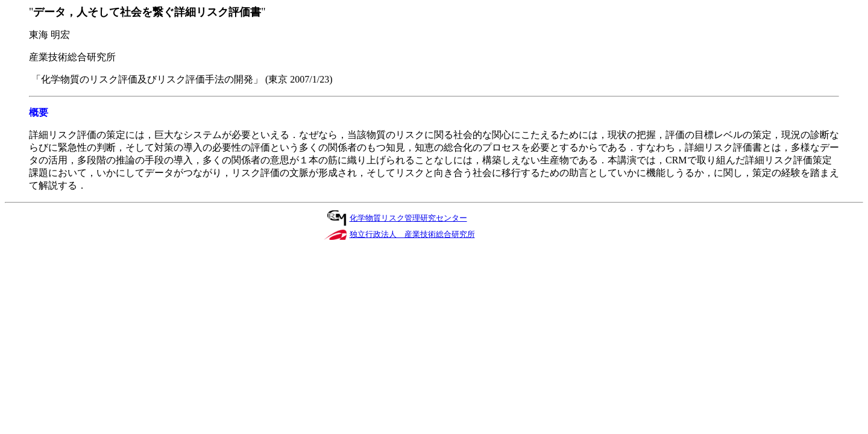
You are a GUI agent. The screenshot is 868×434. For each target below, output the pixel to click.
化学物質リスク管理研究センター (408, 218)
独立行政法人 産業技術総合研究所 (412, 234)
